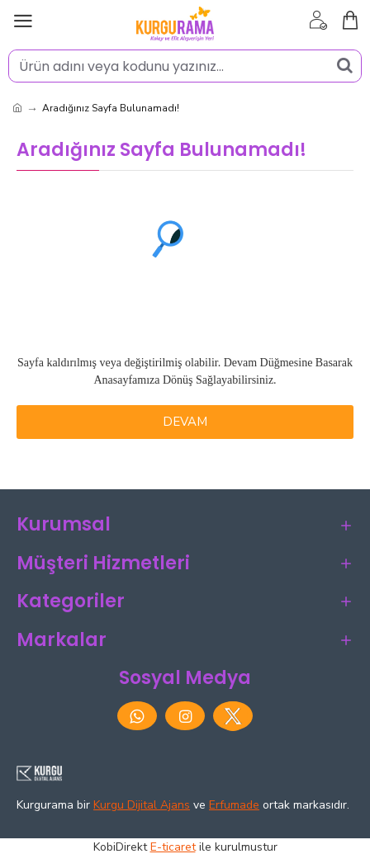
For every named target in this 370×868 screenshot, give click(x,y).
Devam (185, 422)
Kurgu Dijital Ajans (142, 805)
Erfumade (234, 805)
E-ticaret (173, 847)
